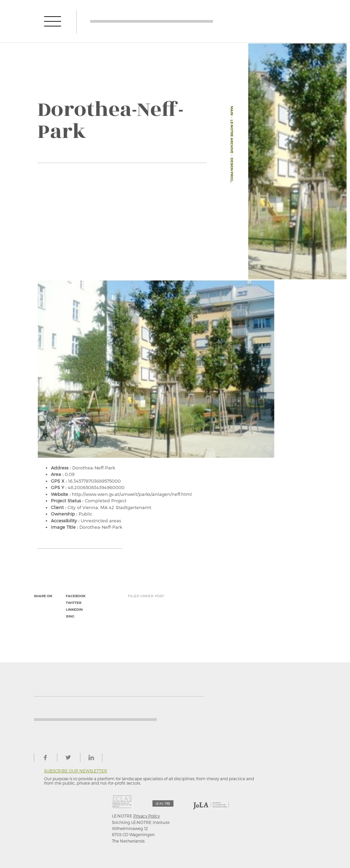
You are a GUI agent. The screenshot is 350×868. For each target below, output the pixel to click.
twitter (74, 603)
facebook (76, 596)
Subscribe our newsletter (76, 771)
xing (70, 616)
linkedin (74, 610)
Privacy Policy (147, 816)
